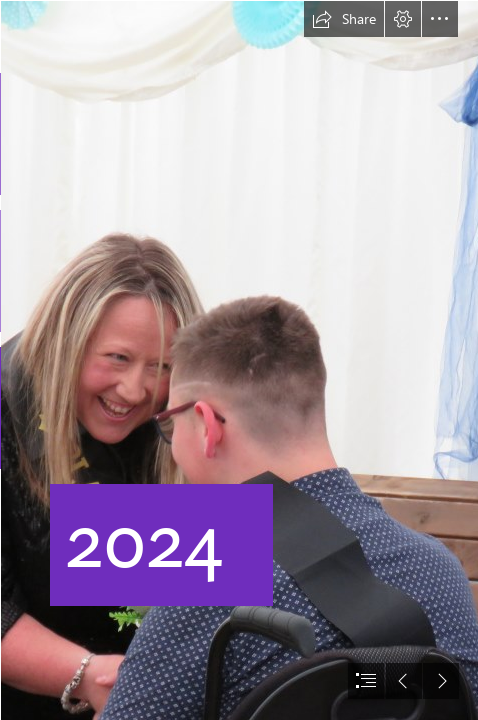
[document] (239, 360)
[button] (344, 19)
